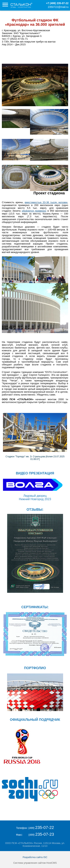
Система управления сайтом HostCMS (35, 863)
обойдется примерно (34, 211)
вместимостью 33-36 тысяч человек (46, 202)
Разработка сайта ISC (35, 857)
